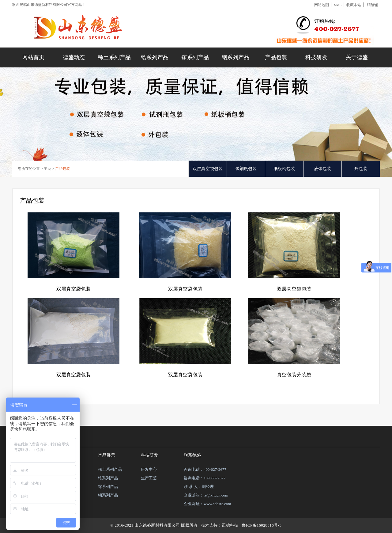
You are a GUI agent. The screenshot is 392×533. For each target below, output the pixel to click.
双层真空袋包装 (208, 169)
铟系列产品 (236, 57)
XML (338, 5)
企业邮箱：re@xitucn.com (206, 495)
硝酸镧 (372, 5)
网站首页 (33, 57)
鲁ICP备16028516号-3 (262, 525)
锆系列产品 (155, 57)
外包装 (361, 169)
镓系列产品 (195, 57)
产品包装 (276, 57)
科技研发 (316, 57)
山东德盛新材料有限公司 (47, 5)
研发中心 (149, 469)
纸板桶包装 (284, 169)
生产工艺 (149, 478)
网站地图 (322, 5)
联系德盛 (192, 455)
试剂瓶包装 (246, 169)
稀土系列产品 (114, 57)
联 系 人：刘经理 (199, 487)
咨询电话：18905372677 (205, 478)
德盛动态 (74, 57)
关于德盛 (357, 57)
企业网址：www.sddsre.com (207, 504)
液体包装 (322, 169)
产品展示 (107, 455)
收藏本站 (354, 5)
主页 (47, 169)
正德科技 (230, 525)
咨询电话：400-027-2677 (205, 469)
